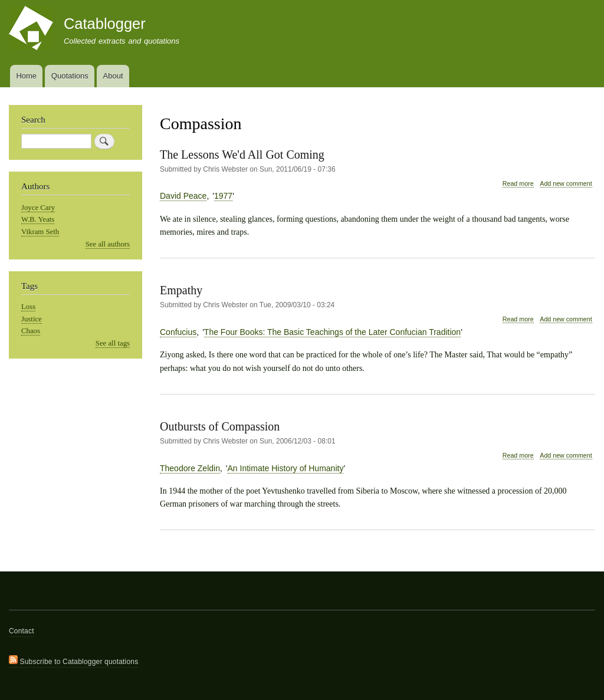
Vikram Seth (40, 232)
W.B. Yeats (38, 219)
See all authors (108, 244)
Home (26, 76)
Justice (32, 319)
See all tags (113, 343)
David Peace (183, 196)
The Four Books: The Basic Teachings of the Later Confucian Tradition (332, 332)
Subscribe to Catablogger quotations (73, 660)
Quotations (70, 76)
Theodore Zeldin (190, 468)
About (113, 76)
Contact (22, 631)
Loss (28, 307)
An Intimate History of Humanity (286, 468)
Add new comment (566, 183)
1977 (223, 196)
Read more (518, 184)
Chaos (31, 331)
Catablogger (105, 24)
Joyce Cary (38, 208)
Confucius (178, 332)
